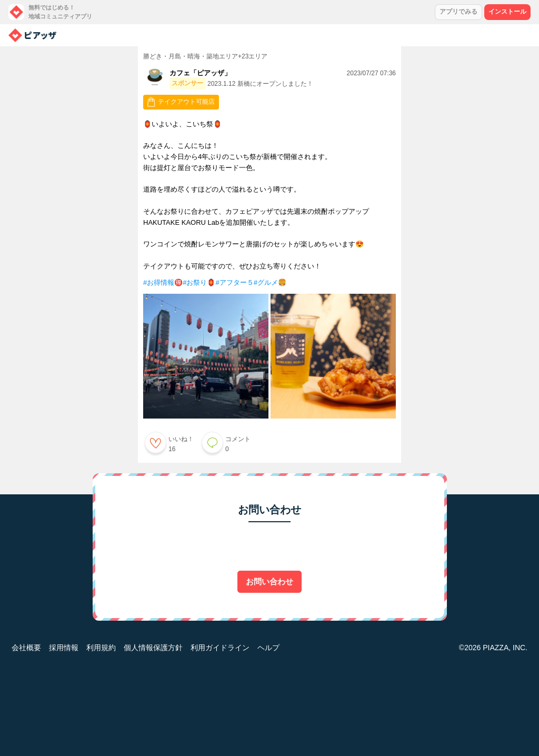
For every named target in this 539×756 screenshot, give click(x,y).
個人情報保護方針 (153, 648)
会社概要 (26, 648)
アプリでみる (458, 12)
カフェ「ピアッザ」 (200, 73)
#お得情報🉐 (163, 282)
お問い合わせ (269, 581)
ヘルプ (268, 648)
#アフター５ (234, 282)
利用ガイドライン (220, 648)
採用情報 (64, 648)
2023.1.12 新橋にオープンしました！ (260, 84)
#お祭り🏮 (199, 282)
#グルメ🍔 (270, 282)
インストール (507, 12)
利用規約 (101, 648)
